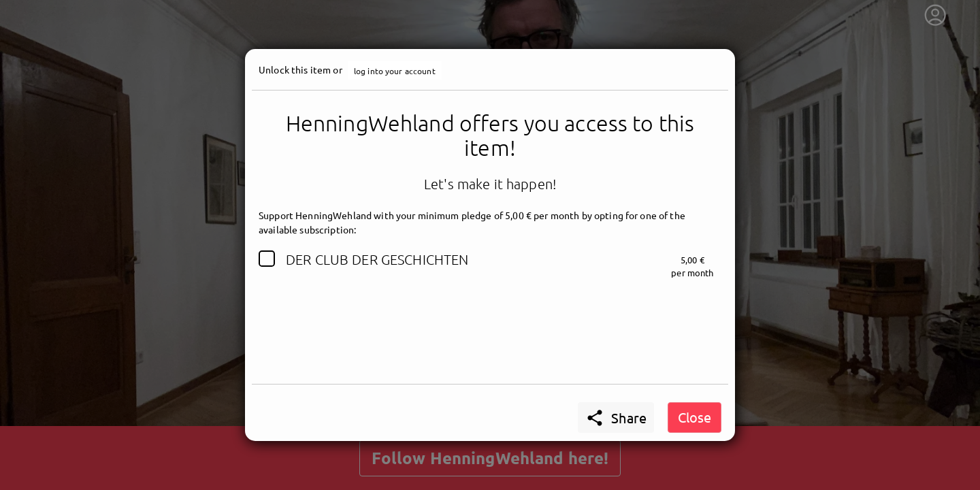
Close (695, 417)
